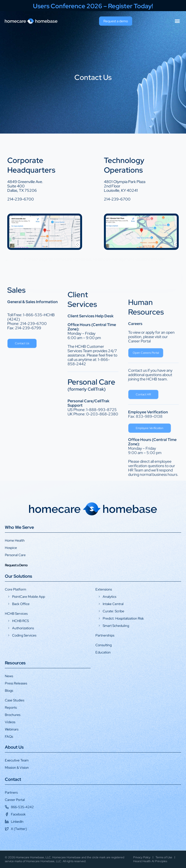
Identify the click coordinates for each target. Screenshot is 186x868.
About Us (14, 747)
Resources (15, 663)
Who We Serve (19, 527)
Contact (13, 779)
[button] (177, 21)
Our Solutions (19, 576)
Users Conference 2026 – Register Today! (93, 6)
